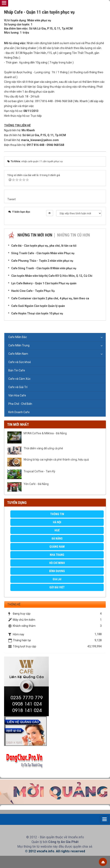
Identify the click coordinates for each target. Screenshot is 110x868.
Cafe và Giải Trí (18, 387)
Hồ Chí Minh (57, 563)
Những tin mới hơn (35, 235)
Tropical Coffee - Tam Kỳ (39, 471)
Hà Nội (57, 522)
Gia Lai (57, 579)
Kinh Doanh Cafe (19, 412)
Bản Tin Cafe (17, 370)
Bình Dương (57, 571)
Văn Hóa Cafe (17, 395)
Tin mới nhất (18, 424)
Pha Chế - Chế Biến (20, 404)
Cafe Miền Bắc (18, 337)
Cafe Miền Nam (18, 354)
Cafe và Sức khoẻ (20, 362)
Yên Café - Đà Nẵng (36, 484)
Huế (57, 530)
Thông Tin (57, 514)
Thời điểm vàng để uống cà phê (43, 448)
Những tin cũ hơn (74, 235)
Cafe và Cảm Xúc (19, 379)
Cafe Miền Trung (19, 345)
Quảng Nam (57, 547)
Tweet (11, 199)
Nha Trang (57, 555)
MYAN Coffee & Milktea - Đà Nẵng (45, 433)
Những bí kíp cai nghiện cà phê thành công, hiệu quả (56, 460)
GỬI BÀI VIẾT (57, 587)
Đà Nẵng (57, 539)
